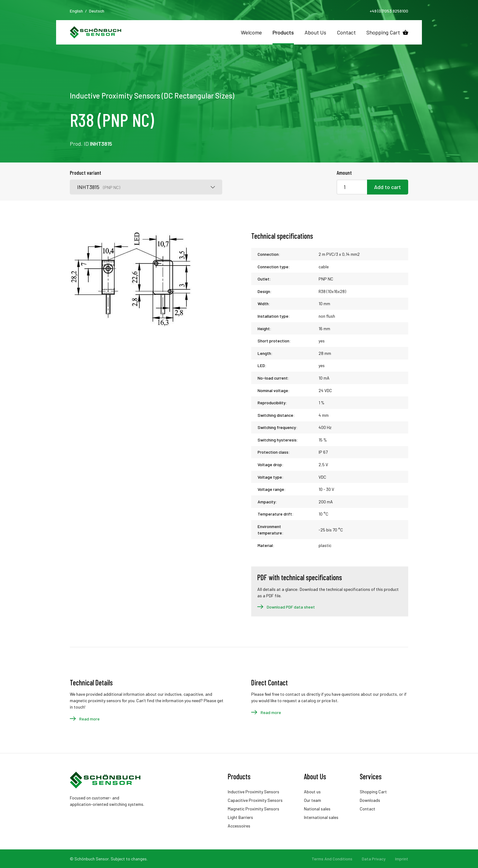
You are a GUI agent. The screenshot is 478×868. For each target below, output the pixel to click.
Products (283, 32)
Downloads (370, 800)
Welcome (251, 32)
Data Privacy (374, 859)
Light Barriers (240, 817)
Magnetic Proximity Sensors (253, 809)
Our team (312, 800)
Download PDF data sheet (291, 607)
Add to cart (387, 187)
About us (312, 792)
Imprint (402, 859)
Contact (346, 32)
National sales (317, 809)
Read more (89, 719)
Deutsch (97, 11)
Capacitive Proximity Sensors (255, 800)
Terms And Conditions (332, 859)
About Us (315, 32)
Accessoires (239, 826)
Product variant (86, 173)
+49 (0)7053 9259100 (389, 11)
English (76, 11)
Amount (344, 173)
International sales (321, 817)
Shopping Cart (383, 32)
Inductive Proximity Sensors (253, 792)
